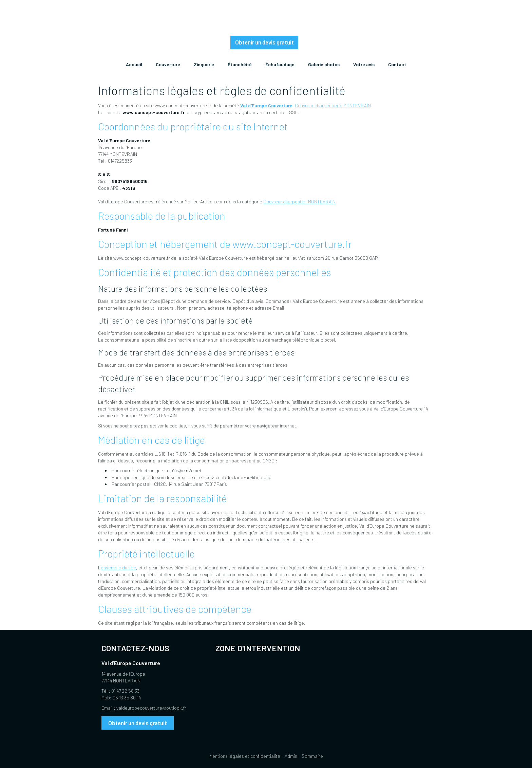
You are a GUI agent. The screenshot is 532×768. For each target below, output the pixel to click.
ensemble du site (118, 568)
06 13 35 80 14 (127, 698)
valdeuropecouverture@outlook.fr (151, 708)
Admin (291, 756)
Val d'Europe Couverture (266, 105)
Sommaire (312, 756)
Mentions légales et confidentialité (245, 756)
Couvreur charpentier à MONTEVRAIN (333, 105)
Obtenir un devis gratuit (264, 42)
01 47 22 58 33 (125, 691)
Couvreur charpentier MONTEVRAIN (299, 202)
